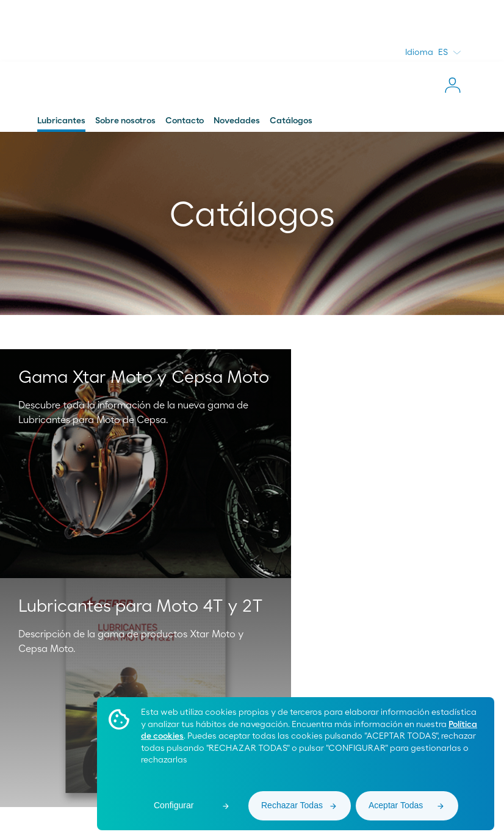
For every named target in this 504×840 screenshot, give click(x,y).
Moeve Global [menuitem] (53, 783)
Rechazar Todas (292, 805)
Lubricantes (61, 121)
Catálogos (291, 121)
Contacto (185, 121)
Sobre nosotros (125, 121)
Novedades (237, 121)
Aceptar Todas (396, 805)
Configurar (174, 805)
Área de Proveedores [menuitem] (61, 797)
